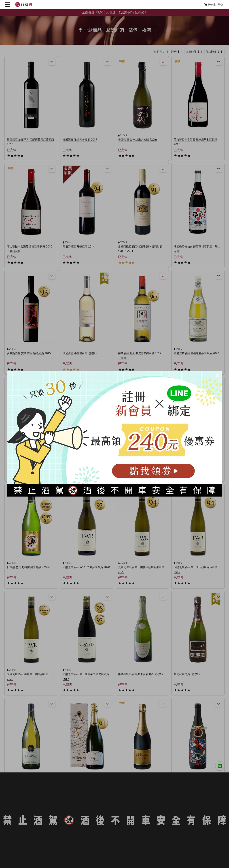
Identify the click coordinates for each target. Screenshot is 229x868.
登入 (221, 5)
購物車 (210, 5)
